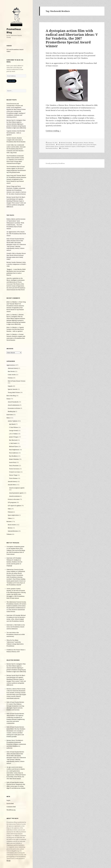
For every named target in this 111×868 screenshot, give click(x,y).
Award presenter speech (16, 493)
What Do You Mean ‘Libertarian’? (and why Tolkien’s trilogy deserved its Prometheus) (15, 643)
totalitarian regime (70, 146)
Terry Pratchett (14, 466)
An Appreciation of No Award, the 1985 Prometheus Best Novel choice (16, 234)
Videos (10, 518)
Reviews (9, 522)
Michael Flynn (13, 446)
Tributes (9, 534)
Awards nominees (14, 496)
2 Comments (65, 148)
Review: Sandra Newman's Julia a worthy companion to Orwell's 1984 (16, 264)
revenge (61, 146)
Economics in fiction (14, 408)
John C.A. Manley (12, 302)
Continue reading (53, 131)
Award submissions (14, 405)
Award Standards (13, 402)
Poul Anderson (14, 453)
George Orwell (13, 431)
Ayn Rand (12, 424)
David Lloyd (69, 145)
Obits (9, 509)
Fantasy (10, 378)
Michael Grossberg (66, 143)
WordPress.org (11, 810)
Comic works (12, 375)
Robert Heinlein (14, 459)
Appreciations (11, 365)
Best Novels (11, 371)
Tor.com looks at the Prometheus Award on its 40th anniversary (16, 634)
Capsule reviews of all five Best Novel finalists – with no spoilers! (16, 133)
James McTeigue (91, 145)
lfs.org (8, 860)
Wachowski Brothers (52, 148)
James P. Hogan (14, 437)
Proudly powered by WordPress (55, 163)
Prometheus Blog (14, 31)
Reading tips (11, 411)
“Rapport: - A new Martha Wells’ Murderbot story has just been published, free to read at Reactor (16, 272)
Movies (10, 528)
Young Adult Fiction (14, 392)
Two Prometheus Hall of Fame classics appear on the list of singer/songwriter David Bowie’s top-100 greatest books (16, 169)
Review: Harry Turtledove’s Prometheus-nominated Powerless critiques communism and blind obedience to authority (16, 744)
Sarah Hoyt (13, 462)
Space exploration (13, 515)
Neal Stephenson (14, 450)
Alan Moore (61, 145)
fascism (75, 145)
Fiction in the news (14, 499)
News (8, 418)
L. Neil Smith (13, 443)
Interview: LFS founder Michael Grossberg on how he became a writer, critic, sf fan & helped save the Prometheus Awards (16, 618)
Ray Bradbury (13, 456)
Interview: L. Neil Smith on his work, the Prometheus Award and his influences (16, 627)
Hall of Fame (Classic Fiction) (17, 381)
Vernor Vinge (13, 475)
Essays (8, 399)
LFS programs (12, 502)
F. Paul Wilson (13, 427)
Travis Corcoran (14, 469)
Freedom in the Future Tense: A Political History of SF (16, 651)
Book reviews (12, 525)
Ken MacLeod (13, 440)
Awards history (12, 481)
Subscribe (11, 81)
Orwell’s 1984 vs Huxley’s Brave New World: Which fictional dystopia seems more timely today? (16, 256)
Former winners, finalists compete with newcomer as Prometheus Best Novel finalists (16, 140)
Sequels (10, 386)
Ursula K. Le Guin (14, 472)
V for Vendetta (90, 146)
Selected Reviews (13, 531)
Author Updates (13, 421)
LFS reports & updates (14, 506)
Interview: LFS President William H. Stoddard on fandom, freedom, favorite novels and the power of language (14, 562)
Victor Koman (13, 478)
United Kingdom (81, 146)
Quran (57, 146)
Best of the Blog (11, 396)
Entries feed (10, 804)
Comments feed (11, 807)
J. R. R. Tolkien (13, 434)
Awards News (12, 485)
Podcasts (10, 512)
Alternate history (13, 368)
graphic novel (82, 145)
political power (50, 146)
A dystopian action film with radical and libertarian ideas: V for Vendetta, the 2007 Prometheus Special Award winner (72, 38)
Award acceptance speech (17, 488)
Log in (8, 800)
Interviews (10, 415)
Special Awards (12, 389)
